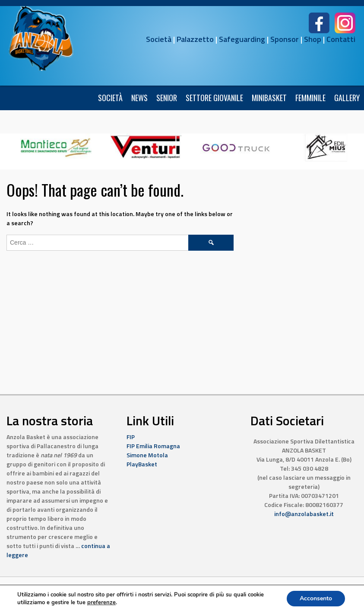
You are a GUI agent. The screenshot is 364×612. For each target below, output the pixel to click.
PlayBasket (142, 464)
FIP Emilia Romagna (153, 446)
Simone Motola (147, 455)
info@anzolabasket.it (304, 514)
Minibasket (269, 98)
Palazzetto (195, 39)
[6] (56, 147)
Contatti (341, 39)
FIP (131, 437)
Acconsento (316, 598)
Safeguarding (242, 39)
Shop (313, 39)
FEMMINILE (310, 98)
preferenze (101, 602)
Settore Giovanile (214, 98)
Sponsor (285, 39)
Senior (167, 98)
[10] (146, 147)
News (139, 98)
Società (159, 39)
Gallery (347, 98)
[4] (236, 147)
